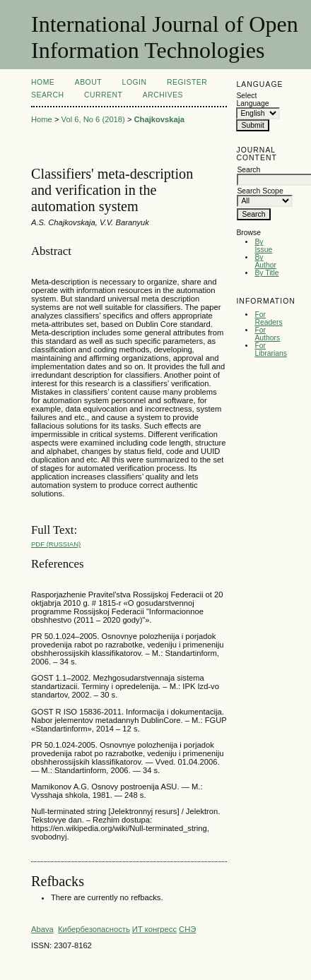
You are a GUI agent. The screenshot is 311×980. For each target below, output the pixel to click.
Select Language (252, 100)
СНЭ (187, 929)
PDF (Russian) (56, 544)
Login (135, 82)
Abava (42, 929)
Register (187, 82)
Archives (163, 95)
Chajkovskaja (160, 119)
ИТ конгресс (154, 929)
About (88, 82)
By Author (265, 261)
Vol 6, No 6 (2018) (93, 119)
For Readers (268, 318)
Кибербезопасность (94, 929)
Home (43, 82)
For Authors (267, 334)
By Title (266, 273)
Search (47, 95)
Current (103, 95)
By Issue (263, 246)
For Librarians (271, 349)
